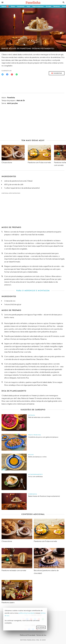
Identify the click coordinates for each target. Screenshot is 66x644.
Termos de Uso (41, 635)
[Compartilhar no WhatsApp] (17, 74)
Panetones (57, 6)
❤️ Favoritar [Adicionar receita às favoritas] (57, 73)
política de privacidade (26, 613)
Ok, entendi (41, 627)
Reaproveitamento (38, 6)
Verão (28, 6)
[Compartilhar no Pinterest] (12, 74)
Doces (13, 6)
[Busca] (64, 2)
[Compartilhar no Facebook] (7, 74)
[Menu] (2, 2)
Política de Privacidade (28, 635)
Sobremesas (21, 6)
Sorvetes (49, 6)
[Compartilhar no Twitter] (3, 74)
